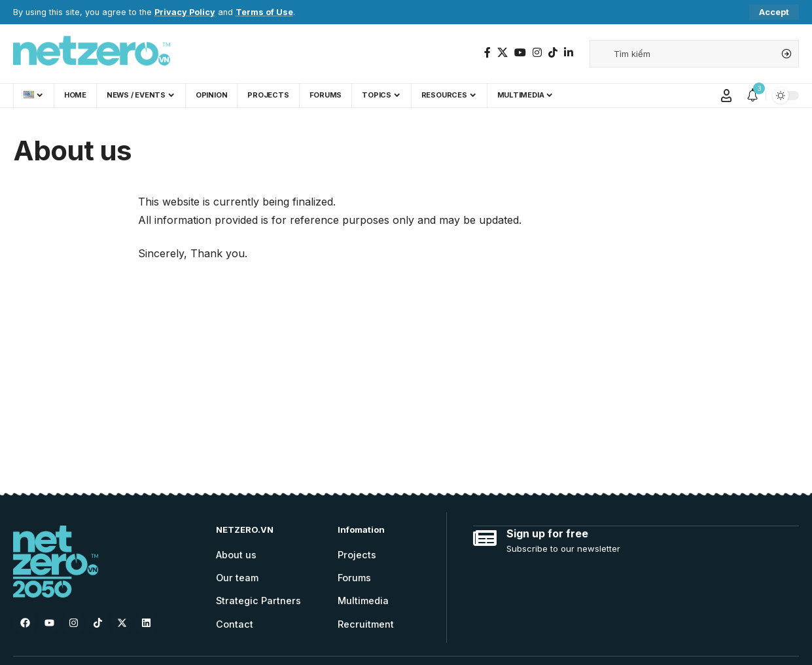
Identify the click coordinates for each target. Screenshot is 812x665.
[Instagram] (537, 53)
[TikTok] (553, 53)
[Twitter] (503, 53)
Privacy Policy (185, 12)
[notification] (752, 96)
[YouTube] (520, 53)
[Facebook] (487, 53)
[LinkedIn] (569, 53)
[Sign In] (726, 96)
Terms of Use (264, 12)
